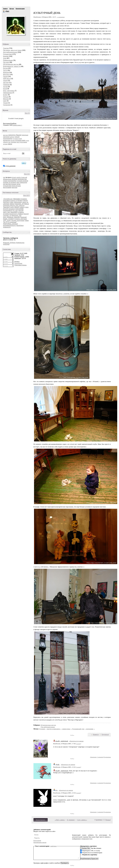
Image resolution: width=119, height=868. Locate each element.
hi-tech (14, 177)
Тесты (5, 71)
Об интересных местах (11, 64)
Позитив (6, 48)
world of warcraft (22, 177)
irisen (27, 207)
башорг (19, 135)
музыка (14, 184)
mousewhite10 (8, 211)
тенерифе (13, 142)
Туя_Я (5, 222)
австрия (6, 135)
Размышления (8, 60)
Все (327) (27, 195)
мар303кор (20, 226)
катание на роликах (10, 182)
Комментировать (41, 820)
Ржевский (23, 217)
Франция (6, 73)
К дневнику (71, 820)
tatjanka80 (14, 212)
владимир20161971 (10, 226)
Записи (5, 9)
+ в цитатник (60, 17)
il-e (57, 790)
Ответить (93, 757)
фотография (24, 142)
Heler (12, 202)
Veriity (12, 207)
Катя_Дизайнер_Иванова (11, 217)
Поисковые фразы (20, 265)
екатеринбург (8, 139)
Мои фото (6, 75)
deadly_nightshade (62, 741)
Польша (6, 97)
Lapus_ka (25, 202)
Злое (5, 58)
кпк (4, 184)
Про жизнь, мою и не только (12, 50)
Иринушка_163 (16, 216)
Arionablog (6, 201)
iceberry (22, 207)
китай (20, 139)
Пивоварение (8, 93)
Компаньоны (20, 243)
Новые (108, 820)
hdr (4, 177)
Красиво (6, 56)
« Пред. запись (60, 820)
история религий (22, 181)
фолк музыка (16, 186)
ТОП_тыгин (7, 221)
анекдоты (12, 135)
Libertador (6, 204)
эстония (5, 144)
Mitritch (12, 204)
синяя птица (66, 729)
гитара (5, 181)
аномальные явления (10, 179)
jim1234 (6, 209)
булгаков (42, 729)
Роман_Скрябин (8, 219)
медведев (7, 140)
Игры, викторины (9, 91)
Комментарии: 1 (17, 125)
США (5, 101)
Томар (27, 221)
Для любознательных (10, 52)
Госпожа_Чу (7, 216)
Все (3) (27, 113)
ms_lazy (15, 211)
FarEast (25, 201)
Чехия (5, 81)
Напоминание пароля (40, 842)
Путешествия (7, 54)
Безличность (14, 214)
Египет (5, 95)
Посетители (18, 263)
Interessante (18, 202)
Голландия (7, 105)
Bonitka (20, 201)
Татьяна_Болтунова (18, 221)
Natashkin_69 (19, 204)
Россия (5, 68)
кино (18, 182)
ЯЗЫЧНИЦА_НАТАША (11, 224)
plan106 (21, 211)
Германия (6, 85)
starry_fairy (7, 212)
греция (17, 137)
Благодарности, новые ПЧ (12, 66)
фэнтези (14, 187)
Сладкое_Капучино (21, 219)
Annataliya (24, 199)
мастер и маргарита (54, 729)
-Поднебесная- (8, 199)
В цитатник (107, 757)
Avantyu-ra (14, 201)
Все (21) (27, 174)
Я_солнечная (12, 222)
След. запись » (82, 820)
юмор (10, 144)
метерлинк (90, 729)
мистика (8, 184)
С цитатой (100, 757)
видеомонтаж (22, 179)
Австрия (6, 83)
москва (13, 141)
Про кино (6, 62)
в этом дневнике (10, 166)
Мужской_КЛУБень (9, 243)
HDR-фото (7, 79)
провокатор (7, 227)
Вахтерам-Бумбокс (10, 124)
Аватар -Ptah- (16, 25)
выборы (12, 137)
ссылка (78, 744)
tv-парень (21, 212)
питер (18, 184)
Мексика (6, 99)
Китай (5, 89)
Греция (5, 77)
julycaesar (12, 209)
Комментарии (20, 9)
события (5, 142)
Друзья (12, 9)
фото (18, 142)
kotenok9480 (19, 209)
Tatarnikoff (6, 207)
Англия (5, 87)
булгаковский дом (78, 729)
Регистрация (37, 841)
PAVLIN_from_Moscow (17, 206)
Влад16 (26, 214)
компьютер (24, 182)
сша (9, 142)
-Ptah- (4, 11)
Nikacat (26, 204)
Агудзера (6, 214)
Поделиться (105, 734)
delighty (17, 207)
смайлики (53, 846)
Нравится (96, 734)
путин (27, 141)
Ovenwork (6, 206)
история (16, 139)
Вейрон (21, 214)
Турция (5, 103)
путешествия (20, 140)
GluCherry (6, 202)
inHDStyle (6, 244)
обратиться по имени (76, 741)
